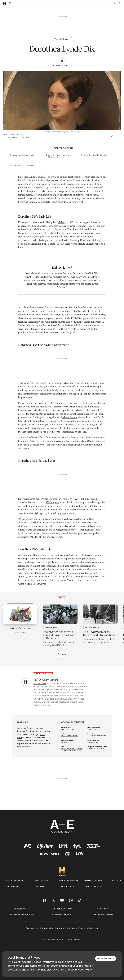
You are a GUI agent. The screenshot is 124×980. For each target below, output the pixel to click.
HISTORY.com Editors (69, 736)
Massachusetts (70, 417)
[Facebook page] (44, 900)
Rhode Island (94, 441)
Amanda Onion (72, 699)
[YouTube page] (62, 900)
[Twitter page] (53, 900)
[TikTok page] (80, 900)
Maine (61, 222)
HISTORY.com (40, 683)
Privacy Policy (84, 970)
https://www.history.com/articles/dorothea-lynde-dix (72, 749)
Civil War (73, 499)
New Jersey (81, 577)
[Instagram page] (71, 900)
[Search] (114, 3)
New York (23, 445)
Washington (52, 502)
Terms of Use (16, 966)
